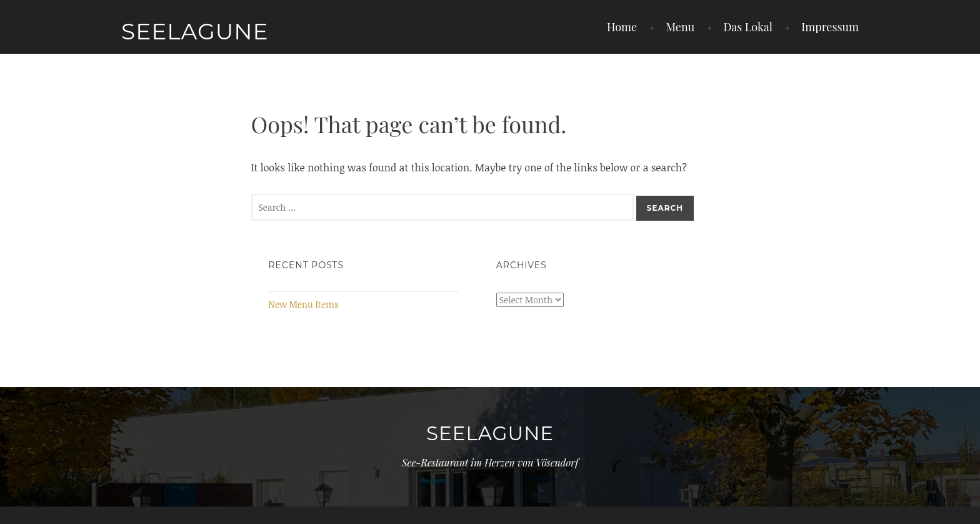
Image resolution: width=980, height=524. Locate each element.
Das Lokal (748, 27)
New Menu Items (304, 304)
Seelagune (195, 31)
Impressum (830, 27)
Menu (680, 27)
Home (622, 27)
